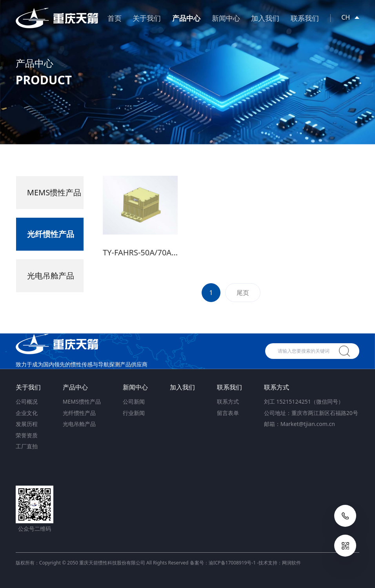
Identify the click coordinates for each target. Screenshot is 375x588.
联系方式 (228, 401)
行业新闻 (134, 413)
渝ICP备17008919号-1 (232, 563)
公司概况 (27, 401)
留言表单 (228, 413)
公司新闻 (134, 401)
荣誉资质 (27, 435)
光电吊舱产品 (79, 424)
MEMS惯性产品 (82, 401)
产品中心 (186, 18)
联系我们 (305, 18)
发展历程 (27, 424)
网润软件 (291, 563)
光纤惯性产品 (79, 413)
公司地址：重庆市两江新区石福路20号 (311, 413)
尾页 (243, 297)
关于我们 (147, 18)
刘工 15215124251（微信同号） (304, 401)
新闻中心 (226, 18)
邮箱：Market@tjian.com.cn (299, 424)
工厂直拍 (27, 446)
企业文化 (27, 413)
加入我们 (265, 18)
